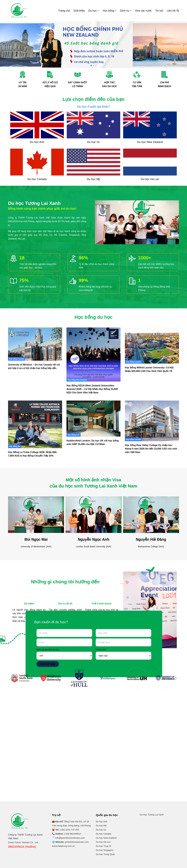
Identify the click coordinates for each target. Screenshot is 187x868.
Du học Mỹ (101, 826)
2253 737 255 (72, 830)
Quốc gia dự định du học (48, 650)
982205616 (75, 834)
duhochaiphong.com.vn (63, 846)
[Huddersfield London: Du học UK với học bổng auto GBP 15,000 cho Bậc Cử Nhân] (93, 419)
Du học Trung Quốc (105, 854)
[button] (184, 45)
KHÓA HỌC (101, 650)
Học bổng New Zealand (77, 380)
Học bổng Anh (74, 435)
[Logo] (19, 11)
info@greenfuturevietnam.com (70, 838)
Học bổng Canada (17, 359)
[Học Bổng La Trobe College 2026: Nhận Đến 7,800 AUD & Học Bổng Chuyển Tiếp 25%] (35, 424)
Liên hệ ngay (48, 664)
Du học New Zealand (106, 838)
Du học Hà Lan (103, 842)
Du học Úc (101, 830)
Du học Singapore (105, 850)
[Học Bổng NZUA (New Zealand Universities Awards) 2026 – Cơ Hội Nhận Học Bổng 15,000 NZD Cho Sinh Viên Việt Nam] (93, 355)
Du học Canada (104, 834)
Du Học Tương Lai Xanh (152, 815)
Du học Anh (102, 821)
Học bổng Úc (15, 446)
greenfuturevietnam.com (77, 842)
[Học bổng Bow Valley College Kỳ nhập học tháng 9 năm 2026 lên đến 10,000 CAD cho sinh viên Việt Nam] (152, 421)
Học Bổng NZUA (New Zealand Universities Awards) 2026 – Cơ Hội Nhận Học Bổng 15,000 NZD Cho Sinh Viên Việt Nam (92, 389)
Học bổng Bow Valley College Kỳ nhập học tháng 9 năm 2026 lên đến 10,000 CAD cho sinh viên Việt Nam (151, 449)
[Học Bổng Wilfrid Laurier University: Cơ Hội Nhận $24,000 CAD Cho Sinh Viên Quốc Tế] (152, 346)
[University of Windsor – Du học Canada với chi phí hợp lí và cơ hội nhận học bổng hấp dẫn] (35, 344)
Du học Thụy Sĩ (103, 846)
